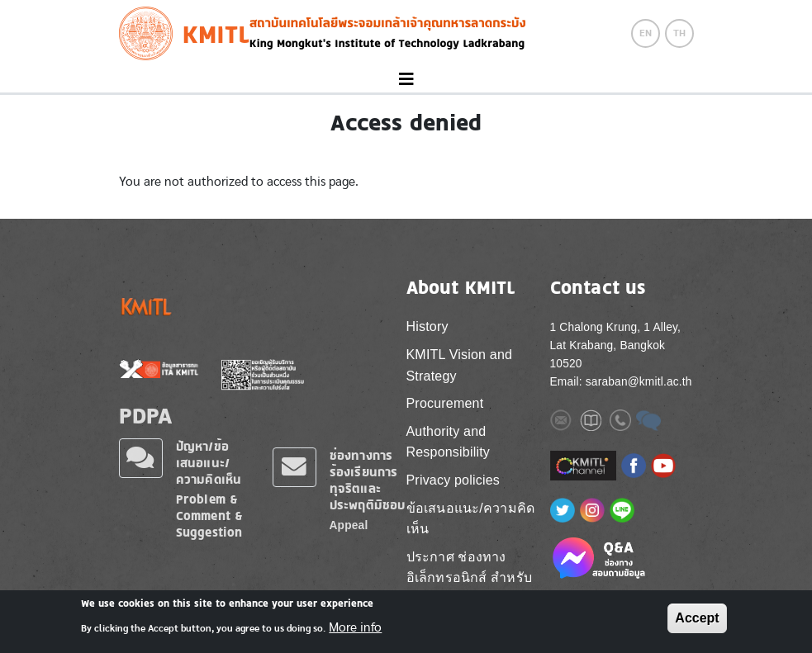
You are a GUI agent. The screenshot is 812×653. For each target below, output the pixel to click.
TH (679, 33)
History (427, 326)
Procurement (445, 403)
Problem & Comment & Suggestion (210, 516)
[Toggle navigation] (406, 80)
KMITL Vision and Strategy (460, 365)
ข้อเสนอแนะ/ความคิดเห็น (471, 519)
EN (646, 33)
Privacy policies (453, 480)
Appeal (349, 525)
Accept (697, 623)
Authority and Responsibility (449, 442)
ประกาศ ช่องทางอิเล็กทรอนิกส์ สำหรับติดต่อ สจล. (469, 578)
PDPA (146, 416)
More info (355, 632)
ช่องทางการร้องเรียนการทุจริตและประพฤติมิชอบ (368, 480)
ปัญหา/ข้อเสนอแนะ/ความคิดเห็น (209, 463)
